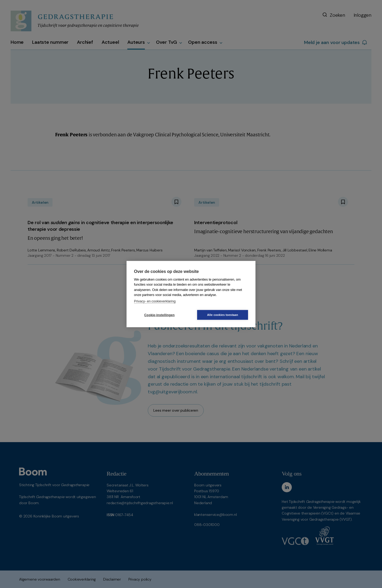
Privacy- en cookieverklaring (155, 301)
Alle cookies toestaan (223, 315)
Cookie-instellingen (159, 315)
